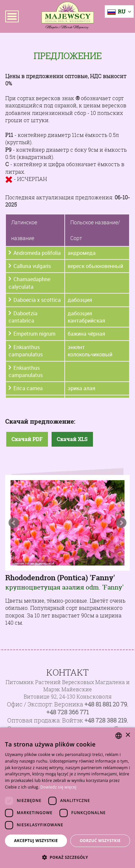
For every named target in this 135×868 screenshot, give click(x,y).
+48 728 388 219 (106, 720)
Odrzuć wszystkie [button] (100, 841)
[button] (67, 857)
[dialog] (67, 798)
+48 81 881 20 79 (106, 704)
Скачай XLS (72, 439)
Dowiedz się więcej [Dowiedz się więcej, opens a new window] (58, 787)
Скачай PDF (27, 439)
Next (121, 523)
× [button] (128, 735)
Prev (14, 523)
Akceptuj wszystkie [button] (36, 841)
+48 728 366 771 (67, 712)
